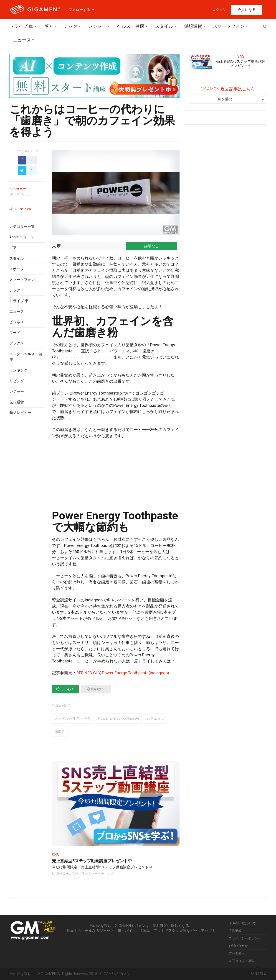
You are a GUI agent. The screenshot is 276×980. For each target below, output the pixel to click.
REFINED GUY (88, 673)
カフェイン (156, 718)
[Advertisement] (27, 493)
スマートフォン (229, 26)
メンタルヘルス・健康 (73, 718)
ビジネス (17, 322)
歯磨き (60, 731)
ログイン (219, 10)
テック (71, 26)
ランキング (18, 370)
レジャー (97, 26)
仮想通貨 (193, 26)
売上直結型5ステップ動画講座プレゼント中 (92, 861)
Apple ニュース (22, 237)
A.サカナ (20, 189)
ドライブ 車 (21, 26)
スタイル (164, 26)
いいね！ (65, 689)
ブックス (17, 343)
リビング (17, 381)
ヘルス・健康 (131, 26)
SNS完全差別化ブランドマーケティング (85, 874)
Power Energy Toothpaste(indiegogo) (135, 673)
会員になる (247, 10)
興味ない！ (97, 689)
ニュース (22, 40)
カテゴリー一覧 (22, 227)
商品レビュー (20, 413)
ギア (48, 26)
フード (15, 333)
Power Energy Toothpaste (119, 718)
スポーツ (17, 269)
